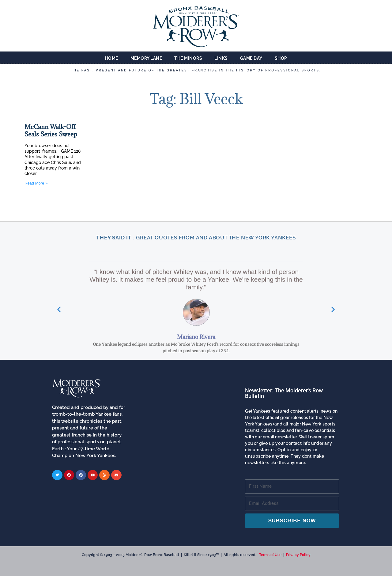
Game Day (251, 58)
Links (221, 58)
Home (112, 58)
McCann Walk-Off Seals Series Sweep (51, 131)
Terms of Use (270, 555)
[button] (59, 359)
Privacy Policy (298, 555)
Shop (281, 58)
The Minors (188, 58)
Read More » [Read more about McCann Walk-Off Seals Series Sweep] (36, 183)
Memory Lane (146, 58)
